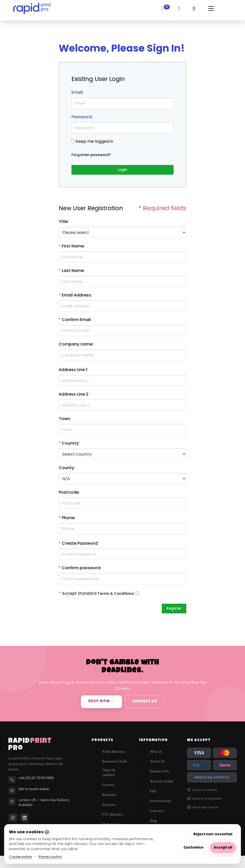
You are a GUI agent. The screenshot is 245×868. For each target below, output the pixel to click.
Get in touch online (34, 793)
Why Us (156, 755)
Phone (68, 520)
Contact (157, 815)
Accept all (223, 847)
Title (63, 223)
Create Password (80, 545)
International (161, 805)
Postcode (69, 494)
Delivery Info (160, 775)
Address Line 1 (73, 371)
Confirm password (81, 570)
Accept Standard (79, 595)
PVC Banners (113, 818)
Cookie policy (21, 857)
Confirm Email (76, 321)
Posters (109, 788)
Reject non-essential (213, 834)
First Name (73, 248)
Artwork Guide (162, 785)
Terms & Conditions (118, 595)
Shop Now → (102, 705)
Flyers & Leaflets (109, 776)
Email (77, 92)
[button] (209, 10)
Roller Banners (114, 755)
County (66, 469)
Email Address (76, 297)
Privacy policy (50, 857)
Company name (76, 346)
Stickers (109, 808)
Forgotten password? (94, 155)
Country (70, 445)
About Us (157, 765)
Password (82, 117)
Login (123, 170)
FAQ (153, 795)
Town (64, 420)
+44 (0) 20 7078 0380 (36, 782)
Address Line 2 (73, 396)
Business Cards (115, 765)
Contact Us (145, 705)
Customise (193, 847)
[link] (32, 10)
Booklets (109, 798)
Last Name (73, 272)
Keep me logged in (94, 141)
